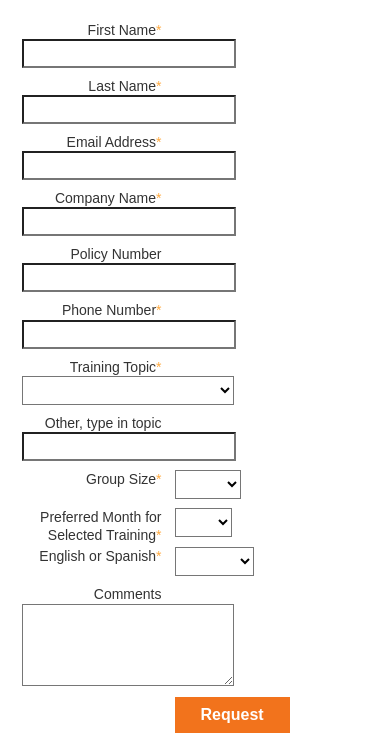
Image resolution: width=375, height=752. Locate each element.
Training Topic (113, 367)
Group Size (121, 479)
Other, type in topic (103, 423)
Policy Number (115, 254)
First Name (122, 30)
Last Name (122, 86)
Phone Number (109, 310)
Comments (128, 594)
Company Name (105, 198)
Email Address (111, 142)
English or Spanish (97, 556)
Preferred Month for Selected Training (100, 526)
